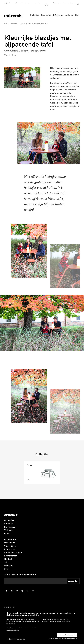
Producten (46, 15)
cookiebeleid (21, 639)
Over (77, 15)
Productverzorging (13, 552)
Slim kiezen (10, 549)
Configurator (7, 3)
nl (78, 4)
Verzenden (73, 581)
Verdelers (38, 3)
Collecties (35, 15)
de (14, 607)
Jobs (6, 562)
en (5, 607)
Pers (6, 569)
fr (11, 607)
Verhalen (69, 15)
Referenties (58, 15)
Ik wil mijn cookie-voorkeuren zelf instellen (63, 639)
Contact (64, 3)
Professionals (18, 3)
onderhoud (55, 3)
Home (6, 24)
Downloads (29, 3)
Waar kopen (10, 546)
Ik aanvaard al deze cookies (67, 635)
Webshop (72, 3)
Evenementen (11, 556)
